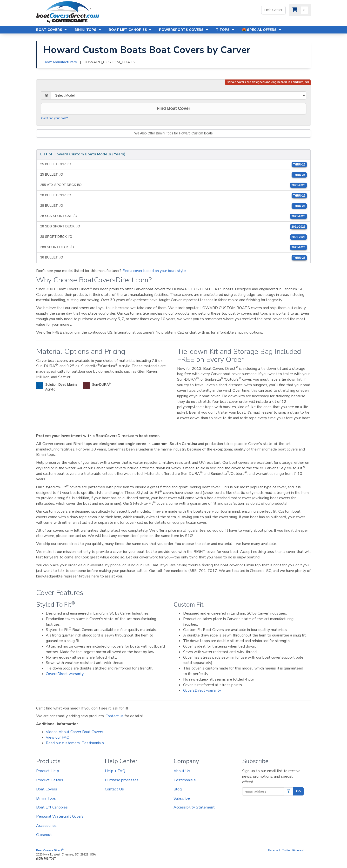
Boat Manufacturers (60, 62)
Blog (178, 789)
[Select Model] (179, 95)
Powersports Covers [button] (184, 30)
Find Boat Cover (173, 108)
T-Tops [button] (225, 30)
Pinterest (298, 850)
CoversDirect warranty (65, 674)
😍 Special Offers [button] (262, 30)
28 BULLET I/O (173, 206)
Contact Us (114, 789)
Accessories (46, 826)
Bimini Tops (46, 798)
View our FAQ (58, 737)
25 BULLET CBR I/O (173, 165)
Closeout (44, 835)
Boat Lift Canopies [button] (130, 30)
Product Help (48, 771)
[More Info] (289, 791)
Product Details (50, 780)
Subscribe (182, 798)
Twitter (286, 850)
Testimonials (185, 780)
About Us (182, 771)
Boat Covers (47, 789)
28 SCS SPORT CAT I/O (173, 216)
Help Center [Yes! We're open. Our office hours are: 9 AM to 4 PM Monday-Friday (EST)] (273, 10)
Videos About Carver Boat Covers (74, 732)
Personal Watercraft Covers (60, 816)
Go (298, 791)
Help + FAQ (115, 771)
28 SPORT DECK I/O (173, 237)
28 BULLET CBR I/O (173, 196)
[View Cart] (300, 10)
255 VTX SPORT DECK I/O (173, 185)
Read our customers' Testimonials (75, 743)
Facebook (274, 850)
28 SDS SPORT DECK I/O (173, 227)
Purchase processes (122, 780)
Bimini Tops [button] (88, 30)
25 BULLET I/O (173, 175)
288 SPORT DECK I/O (173, 247)
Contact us (115, 716)
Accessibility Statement (194, 807)
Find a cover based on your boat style (154, 271)
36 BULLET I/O (173, 258)
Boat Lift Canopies (52, 807)
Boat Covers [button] (52, 30)
